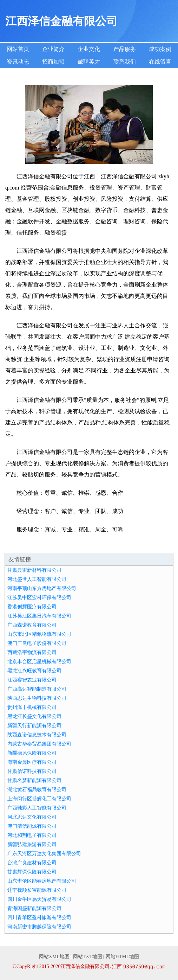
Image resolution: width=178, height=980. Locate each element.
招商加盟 (53, 62)
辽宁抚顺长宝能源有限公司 (37, 890)
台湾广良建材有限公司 (32, 863)
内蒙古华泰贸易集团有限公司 (39, 744)
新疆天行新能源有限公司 (34, 726)
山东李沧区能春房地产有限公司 (42, 881)
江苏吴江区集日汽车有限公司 (39, 616)
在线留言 (160, 62)
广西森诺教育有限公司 (32, 625)
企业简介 (53, 49)
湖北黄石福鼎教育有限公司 (37, 790)
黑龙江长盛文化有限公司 (34, 716)
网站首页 (18, 49)
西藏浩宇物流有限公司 (32, 652)
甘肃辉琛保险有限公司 (32, 872)
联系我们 (125, 62)
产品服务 (125, 49)
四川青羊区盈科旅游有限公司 (39, 918)
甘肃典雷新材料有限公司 (34, 570)
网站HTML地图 (123, 957)
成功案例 (160, 49)
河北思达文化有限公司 (32, 817)
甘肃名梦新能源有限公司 (34, 780)
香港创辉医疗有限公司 (32, 607)
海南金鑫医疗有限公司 (32, 762)
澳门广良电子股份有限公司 (37, 643)
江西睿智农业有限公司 (32, 680)
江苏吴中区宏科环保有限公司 (39, 598)
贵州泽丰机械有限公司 (32, 707)
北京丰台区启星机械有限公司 (39, 662)
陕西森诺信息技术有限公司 (37, 735)
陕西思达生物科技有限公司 (37, 698)
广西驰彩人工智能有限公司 (37, 808)
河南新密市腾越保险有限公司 (39, 927)
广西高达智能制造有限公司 (37, 689)
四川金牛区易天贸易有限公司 (39, 899)
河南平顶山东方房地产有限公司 (42, 588)
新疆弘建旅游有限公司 (32, 844)
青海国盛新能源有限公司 (34, 908)
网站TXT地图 (88, 957)
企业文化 (89, 49)
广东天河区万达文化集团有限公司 (44, 854)
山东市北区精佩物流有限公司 (39, 634)
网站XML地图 (54, 957)
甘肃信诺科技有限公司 (32, 771)
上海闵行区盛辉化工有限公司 (39, 799)
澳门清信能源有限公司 (32, 826)
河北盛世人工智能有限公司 (37, 579)
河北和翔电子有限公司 (32, 835)
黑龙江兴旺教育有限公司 (34, 671)
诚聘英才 (89, 62)
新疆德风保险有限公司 (32, 753)
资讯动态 (18, 62)
